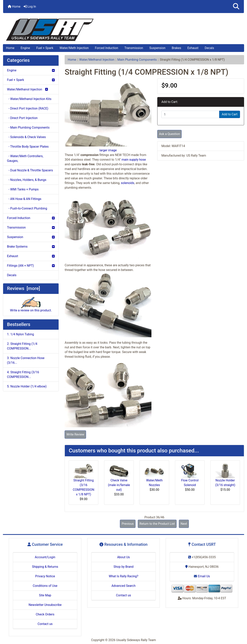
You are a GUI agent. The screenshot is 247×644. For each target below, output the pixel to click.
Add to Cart (230, 114)
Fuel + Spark (45, 48)
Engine (25, 48)
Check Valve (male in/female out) (119, 485)
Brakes (176, 48)
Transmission (134, 48)
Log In (30, 7)
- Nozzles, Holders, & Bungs (27, 180)
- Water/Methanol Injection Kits (29, 99)
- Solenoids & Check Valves (26, 137)
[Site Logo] (123, 30)
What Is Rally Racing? (124, 576)
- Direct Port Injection (22, 118)
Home (14, 7)
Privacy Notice (45, 576)
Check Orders (45, 614)
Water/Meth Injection (74, 48)
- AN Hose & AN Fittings (24, 199)
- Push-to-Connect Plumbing (27, 208)
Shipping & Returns (45, 567)
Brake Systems (31, 247)
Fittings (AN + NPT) (31, 266)
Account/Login (45, 557)
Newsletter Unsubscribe (45, 605)
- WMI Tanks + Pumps (23, 189)
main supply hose (134, 160)
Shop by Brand (123, 567)
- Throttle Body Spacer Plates (28, 147)
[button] (236, 7)
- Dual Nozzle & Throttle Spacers (30, 170)
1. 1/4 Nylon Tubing (21, 334)
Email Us (202, 576)
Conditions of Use (45, 586)
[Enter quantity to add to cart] (190, 114)
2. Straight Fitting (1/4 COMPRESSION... (22, 346)
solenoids (128, 183)
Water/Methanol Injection (97, 60)
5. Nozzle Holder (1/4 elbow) (27, 386)
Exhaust (193, 48)
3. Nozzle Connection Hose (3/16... (26, 360)
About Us (123, 557)
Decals (209, 48)
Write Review (75, 434)
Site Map (45, 595)
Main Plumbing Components (137, 60)
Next (184, 524)
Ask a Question (169, 134)
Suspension (157, 48)
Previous (128, 524)
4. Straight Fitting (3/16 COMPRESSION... (23, 375)
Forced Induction (107, 48)
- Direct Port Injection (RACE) (28, 108)
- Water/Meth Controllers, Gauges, (25, 158)
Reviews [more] (23, 288)
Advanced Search (124, 586)
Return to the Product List (157, 524)
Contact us (45, 624)
